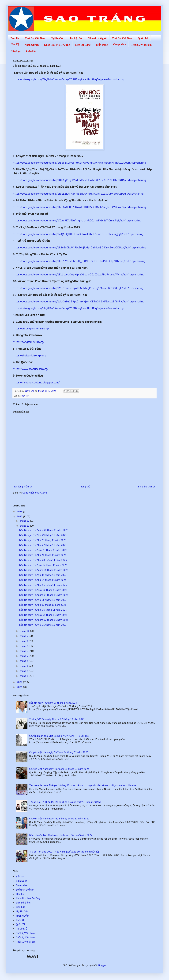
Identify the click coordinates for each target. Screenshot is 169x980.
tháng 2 (24, 671)
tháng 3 (24, 666)
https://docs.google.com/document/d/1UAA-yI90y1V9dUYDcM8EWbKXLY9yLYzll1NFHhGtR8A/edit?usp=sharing (79, 180)
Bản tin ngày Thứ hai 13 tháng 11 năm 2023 (43, 585)
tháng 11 (25, 526)
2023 (20, 516)
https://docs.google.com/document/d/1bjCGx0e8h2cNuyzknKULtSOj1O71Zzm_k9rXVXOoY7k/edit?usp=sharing (79, 207)
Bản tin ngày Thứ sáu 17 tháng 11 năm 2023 (43, 565)
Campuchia (119, 44)
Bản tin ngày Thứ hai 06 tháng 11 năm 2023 (43, 610)
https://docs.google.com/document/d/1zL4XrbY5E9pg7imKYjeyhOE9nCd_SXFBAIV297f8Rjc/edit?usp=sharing (78, 301)
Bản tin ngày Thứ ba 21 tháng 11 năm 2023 (43, 555)
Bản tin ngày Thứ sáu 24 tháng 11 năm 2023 (43, 550)
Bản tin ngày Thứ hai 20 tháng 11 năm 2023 (43, 560)
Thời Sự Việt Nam (35, 38)
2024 (20, 511)
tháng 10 (25, 631)
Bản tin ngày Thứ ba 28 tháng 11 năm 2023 (43, 540)
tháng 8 (24, 641)
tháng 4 (24, 661)
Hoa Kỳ (15, 44)
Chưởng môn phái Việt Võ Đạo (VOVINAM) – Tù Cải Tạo (59, 736)
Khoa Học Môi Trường (57, 45)
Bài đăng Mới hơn (23, 486)
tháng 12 (25, 521)
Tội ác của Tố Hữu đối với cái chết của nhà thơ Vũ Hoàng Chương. (65, 802)
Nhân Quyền (32, 45)
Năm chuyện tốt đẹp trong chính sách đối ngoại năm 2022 (61, 835)
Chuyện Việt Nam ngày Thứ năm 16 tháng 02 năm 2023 (59, 769)
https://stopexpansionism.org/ (31, 328)
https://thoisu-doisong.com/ (29, 355)
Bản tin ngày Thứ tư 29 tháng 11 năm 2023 (43, 535)
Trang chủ (85, 486)
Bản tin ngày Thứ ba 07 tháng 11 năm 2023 (43, 605)
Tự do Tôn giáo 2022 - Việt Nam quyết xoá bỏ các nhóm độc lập (64, 852)
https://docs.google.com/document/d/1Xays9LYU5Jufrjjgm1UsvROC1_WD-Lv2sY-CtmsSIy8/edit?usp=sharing (77, 220)
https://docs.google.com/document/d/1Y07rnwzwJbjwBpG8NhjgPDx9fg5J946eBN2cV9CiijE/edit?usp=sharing (78, 288)
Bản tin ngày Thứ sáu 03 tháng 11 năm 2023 (43, 615)
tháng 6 (24, 651)
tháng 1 (24, 676)
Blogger (102, 965)
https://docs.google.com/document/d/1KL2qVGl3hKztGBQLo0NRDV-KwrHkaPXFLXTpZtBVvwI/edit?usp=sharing (79, 261)
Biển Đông (102, 45)
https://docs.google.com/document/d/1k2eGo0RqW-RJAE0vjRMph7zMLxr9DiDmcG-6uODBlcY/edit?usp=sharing (79, 247)
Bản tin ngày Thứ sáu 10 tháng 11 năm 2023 (43, 590)
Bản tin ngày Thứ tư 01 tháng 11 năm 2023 (43, 625)
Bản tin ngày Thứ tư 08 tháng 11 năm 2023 (43, 600)
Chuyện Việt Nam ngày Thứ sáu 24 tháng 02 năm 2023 (59, 752)
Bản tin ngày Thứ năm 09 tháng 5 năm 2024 (53, 703)
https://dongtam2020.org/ (28, 342)
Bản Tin (15, 38)
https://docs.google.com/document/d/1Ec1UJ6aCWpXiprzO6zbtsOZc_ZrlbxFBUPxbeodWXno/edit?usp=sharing (78, 274)
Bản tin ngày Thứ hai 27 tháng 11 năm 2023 (43, 545)
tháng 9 (24, 636)
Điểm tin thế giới (97, 38)
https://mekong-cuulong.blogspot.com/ (36, 382)
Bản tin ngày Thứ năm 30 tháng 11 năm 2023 (44, 530)
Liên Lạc (16, 51)
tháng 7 (24, 646)
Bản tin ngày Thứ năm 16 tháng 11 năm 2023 (44, 570)
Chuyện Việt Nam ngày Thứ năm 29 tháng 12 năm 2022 (59, 818)
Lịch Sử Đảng (83, 45)
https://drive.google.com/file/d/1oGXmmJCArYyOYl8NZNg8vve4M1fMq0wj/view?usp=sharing (68, 79)
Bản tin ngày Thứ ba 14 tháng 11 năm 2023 (43, 580)
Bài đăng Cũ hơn (147, 486)
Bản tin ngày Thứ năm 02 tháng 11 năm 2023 (44, 620)
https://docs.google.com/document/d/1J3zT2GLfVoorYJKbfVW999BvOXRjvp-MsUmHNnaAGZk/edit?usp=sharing (79, 163)
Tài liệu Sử (76, 38)
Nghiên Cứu (57, 38)
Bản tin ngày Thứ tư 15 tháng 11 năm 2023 (43, 575)
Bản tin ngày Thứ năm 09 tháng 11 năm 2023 (44, 595)
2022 (20, 682)
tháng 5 (24, 656)
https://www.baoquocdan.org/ (30, 369)
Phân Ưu (31, 51)
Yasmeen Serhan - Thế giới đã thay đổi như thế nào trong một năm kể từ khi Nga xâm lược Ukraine (83, 785)
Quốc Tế (143, 38)
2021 (20, 687)
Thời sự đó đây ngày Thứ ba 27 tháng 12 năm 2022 (57, 719)
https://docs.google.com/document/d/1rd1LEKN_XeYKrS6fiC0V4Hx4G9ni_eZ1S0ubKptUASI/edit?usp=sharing (78, 194)
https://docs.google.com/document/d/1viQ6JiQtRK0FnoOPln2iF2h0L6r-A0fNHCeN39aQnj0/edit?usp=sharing (78, 234)
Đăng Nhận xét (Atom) (35, 493)
